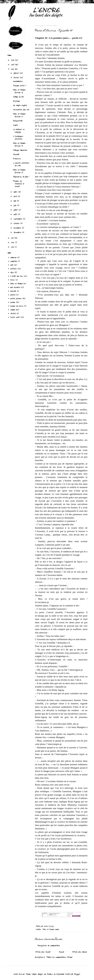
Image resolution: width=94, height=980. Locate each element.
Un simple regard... (20, 105)
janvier (17, 73)
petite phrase (16, 299)
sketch (13, 314)
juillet (16, 210)
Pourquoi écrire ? (20, 86)
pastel (13, 295)
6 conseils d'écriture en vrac (21, 164)
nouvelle (13, 291)
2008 (13, 60)
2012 (13, 243)
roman (57, 929)
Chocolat (16, 154)
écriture (13, 269)
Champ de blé (18, 97)
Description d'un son (21, 110)
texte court (15, 317)
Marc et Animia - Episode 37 (20, 115)
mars (16, 192)
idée (12, 272)
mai (15, 201)
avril (16, 196)
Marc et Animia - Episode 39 (20, 171)
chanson (13, 258)
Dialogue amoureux (20, 150)
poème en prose (17, 306)
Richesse (17, 159)
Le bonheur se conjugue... (19, 131)
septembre (18, 219)
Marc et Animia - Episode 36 (20, 91)
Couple (15, 125)
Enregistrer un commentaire (49, 946)
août (16, 214)
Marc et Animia (48, 929)
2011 (13, 238)
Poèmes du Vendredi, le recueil (19, 184)
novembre (18, 228)
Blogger (77, 974)
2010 (13, 69)
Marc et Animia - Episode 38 (20, 145)
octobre (17, 223)
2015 (13, 247)
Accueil (62, 952)
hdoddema (60, 974)
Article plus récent (43, 952)
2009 (13, 65)
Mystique (17, 101)
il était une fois (17, 276)
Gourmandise (18, 81)
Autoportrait (18, 121)
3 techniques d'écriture (18, 138)
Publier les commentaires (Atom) (59, 957)
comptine (14, 261)
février (17, 78)
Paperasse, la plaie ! (21, 177)
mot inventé (15, 287)
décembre (18, 232)
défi (12, 265)
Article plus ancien (80, 952)
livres (13, 280)
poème (13, 302)
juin (15, 205)
